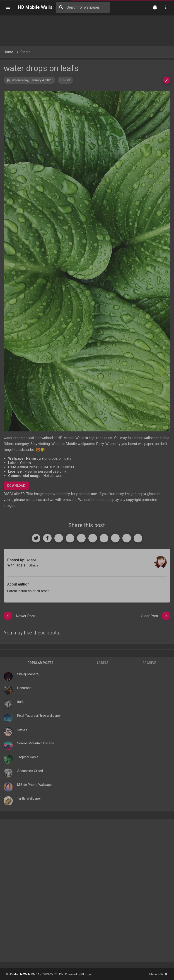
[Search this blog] (83, 7)
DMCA (35, 974)
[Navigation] (8, 7)
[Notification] (155, 7)
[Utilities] (166, 7)
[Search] (61, 7)
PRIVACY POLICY (53, 974)
